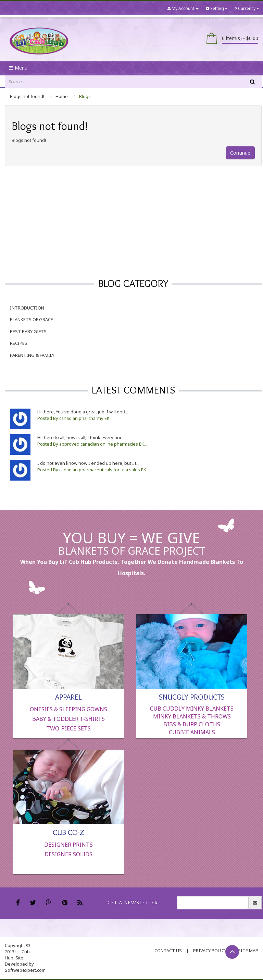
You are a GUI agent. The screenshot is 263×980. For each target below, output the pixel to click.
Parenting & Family (32, 355)
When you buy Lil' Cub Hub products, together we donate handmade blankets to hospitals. (132, 567)
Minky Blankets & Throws (192, 716)
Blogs (85, 96)
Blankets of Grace (32, 319)
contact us (168, 951)
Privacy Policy (210, 951)
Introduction (27, 308)
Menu (18, 68)
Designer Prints (68, 845)
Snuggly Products (192, 697)
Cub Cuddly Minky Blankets (192, 709)
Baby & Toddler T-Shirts (68, 719)
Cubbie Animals (192, 732)
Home (62, 96)
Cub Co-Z (68, 832)
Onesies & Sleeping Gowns (68, 709)
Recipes (19, 343)
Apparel (68, 697)
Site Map (248, 951)
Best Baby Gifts (28, 331)
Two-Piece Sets (68, 728)
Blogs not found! (27, 96)
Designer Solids (68, 854)
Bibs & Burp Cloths (192, 724)
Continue (240, 153)
